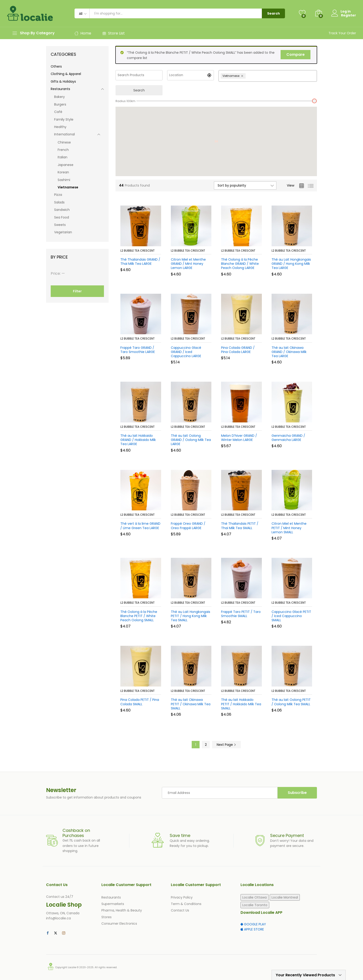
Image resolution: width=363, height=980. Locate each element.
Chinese (64, 142)
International (64, 134)
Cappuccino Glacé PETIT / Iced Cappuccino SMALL (291, 616)
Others (56, 66)
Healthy (60, 127)
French (63, 150)
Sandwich (62, 210)
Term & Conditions (186, 904)
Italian (63, 157)
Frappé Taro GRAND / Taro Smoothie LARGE (138, 350)
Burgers (60, 104)
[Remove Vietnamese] (243, 76)
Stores (106, 917)
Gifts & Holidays (63, 81)
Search (274, 13)
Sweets (60, 225)
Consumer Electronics (119, 924)
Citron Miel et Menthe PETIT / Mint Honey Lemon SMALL (289, 528)
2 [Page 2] (206, 745)
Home (83, 33)
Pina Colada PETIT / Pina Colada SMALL (140, 702)
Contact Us (180, 910)
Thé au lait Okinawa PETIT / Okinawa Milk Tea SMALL (191, 704)
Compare (296, 55)
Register (349, 15)
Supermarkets (113, 904)
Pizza (58, 195)
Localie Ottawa (255, 897)
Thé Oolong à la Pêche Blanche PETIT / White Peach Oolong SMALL (139, 616)
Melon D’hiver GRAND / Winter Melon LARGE (239, 438)
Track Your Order (342, 33)
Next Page (226, 745)
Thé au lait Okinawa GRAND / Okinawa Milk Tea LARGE (289, 352)
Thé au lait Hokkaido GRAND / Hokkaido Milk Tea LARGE (138, 440)
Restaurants (60, 89)
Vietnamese (68, 187)
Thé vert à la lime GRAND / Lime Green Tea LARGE (140, 526)
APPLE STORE (252, 929)
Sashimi (64, 180)
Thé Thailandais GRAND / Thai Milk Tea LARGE (140, 262)
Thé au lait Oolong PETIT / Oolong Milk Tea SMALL (291, 702)
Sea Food (62, 217)
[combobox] (281, 76)
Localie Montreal (285, 897)
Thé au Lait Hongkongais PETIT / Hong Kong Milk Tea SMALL (191, 616)
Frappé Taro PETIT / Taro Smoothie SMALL (241, 614)
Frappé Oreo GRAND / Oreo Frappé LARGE (188, 526)
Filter (77, 291)
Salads (59, 202)
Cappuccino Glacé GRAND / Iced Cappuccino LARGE (186, 352)
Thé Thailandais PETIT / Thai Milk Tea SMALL (240, 526)
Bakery (59, 97)
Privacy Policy (182, 897)
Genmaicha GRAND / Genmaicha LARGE (288, 438)
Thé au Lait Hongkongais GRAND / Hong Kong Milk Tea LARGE (291, 264)
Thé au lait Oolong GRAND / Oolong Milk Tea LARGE (191, 440)
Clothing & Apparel (66, 74)
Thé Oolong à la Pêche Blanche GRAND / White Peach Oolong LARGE (240, 264)
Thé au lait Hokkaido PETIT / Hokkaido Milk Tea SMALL (241, 704)
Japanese (66, 165)
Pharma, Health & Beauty (122, 910)
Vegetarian (63, 232)
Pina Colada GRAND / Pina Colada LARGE (238, 350)
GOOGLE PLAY (253, 924)
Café (58, 112)
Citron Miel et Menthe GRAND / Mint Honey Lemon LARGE (188, 264)
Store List (114, 33)
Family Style (64, 119)
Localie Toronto (255, 905)
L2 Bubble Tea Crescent (138, 251)
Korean (63, 172)
